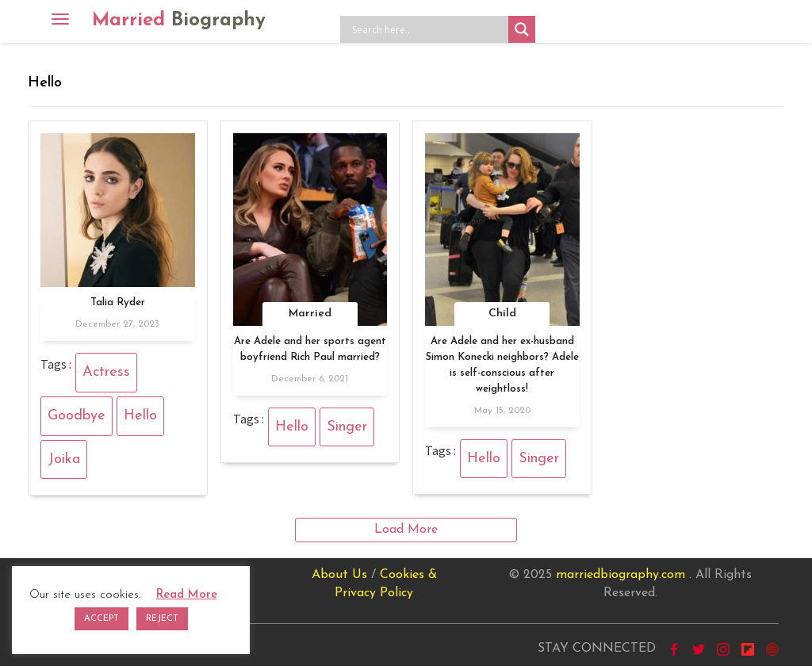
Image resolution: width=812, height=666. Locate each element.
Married (179, 21)
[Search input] (428, 29)
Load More (406, 530)
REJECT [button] (162, 619)
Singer (347, 427)
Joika (64, 459)
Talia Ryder (118, 302)
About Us (339, 575)
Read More (187, 595)
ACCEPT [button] (101, 619)
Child (502, 314)
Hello (140, 416)
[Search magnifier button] (522, 29)
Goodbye (77, 416)
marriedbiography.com (620, 575)
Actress (106, 372)
